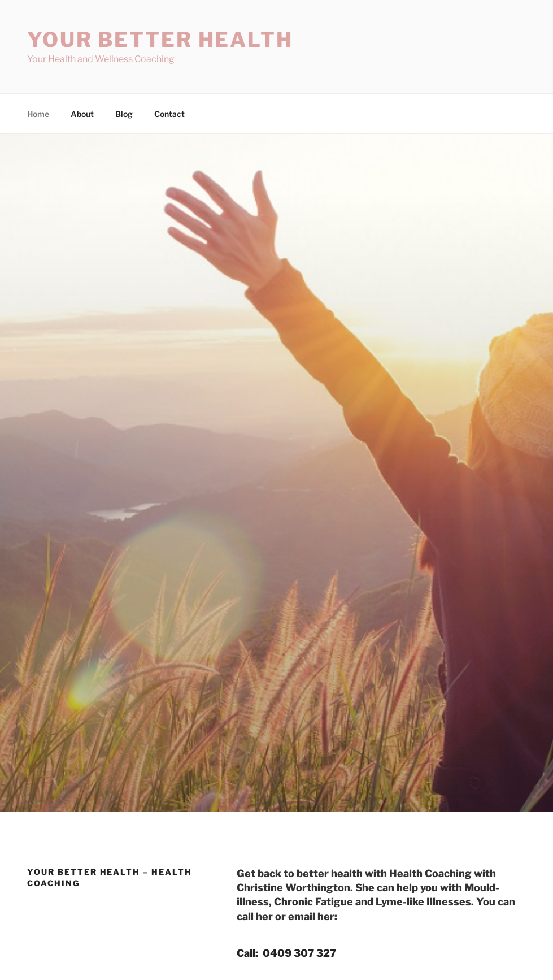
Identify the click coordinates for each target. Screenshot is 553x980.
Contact (169, 114)
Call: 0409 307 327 (286, 953)
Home (38, 114)
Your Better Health (160, 40)
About (82, 114)
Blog (124, 114)
